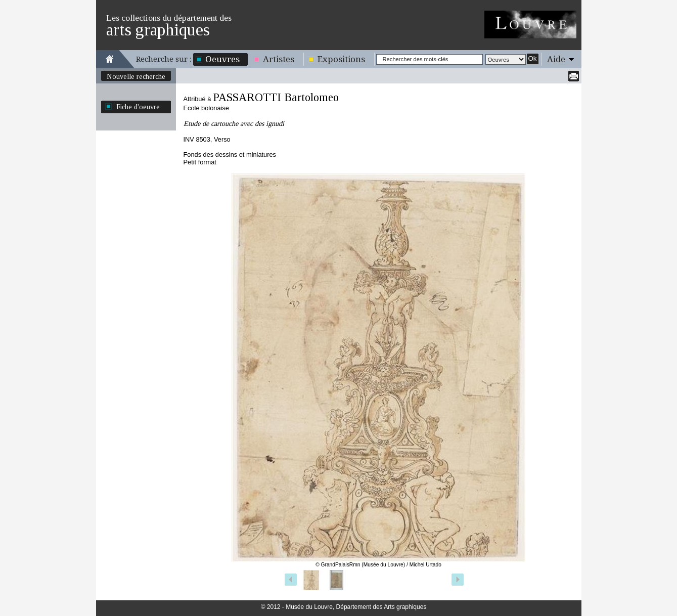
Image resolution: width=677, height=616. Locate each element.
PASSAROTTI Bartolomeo (276, 97)
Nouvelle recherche (136, 76)
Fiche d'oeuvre (138, 107)
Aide (556, 59)
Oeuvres (222, 59)
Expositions (341, 59)
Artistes (279, 59)
